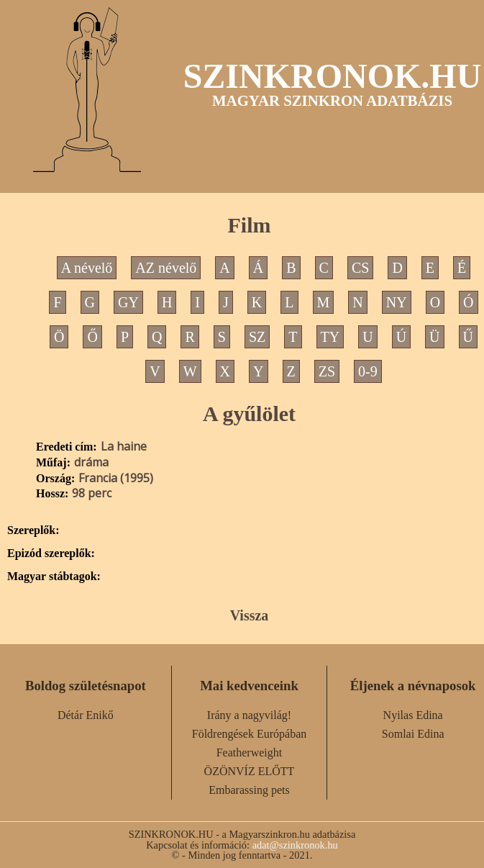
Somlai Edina (413, 734)
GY (128, 302)
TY (330, 337)
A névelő (87, 268)
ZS (327, 371)
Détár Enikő (86, 715)
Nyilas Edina (413, 715)
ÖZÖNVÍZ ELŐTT (250, 771)
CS (360, 268)
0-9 (368, 371)
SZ (257, 337)
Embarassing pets (249, 790)
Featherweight (250, 752)
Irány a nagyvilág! (249, 715)
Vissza (250, 615)
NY (397, 302)
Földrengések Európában (250, 734)
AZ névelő (166, 268)
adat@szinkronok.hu (295, 845)
